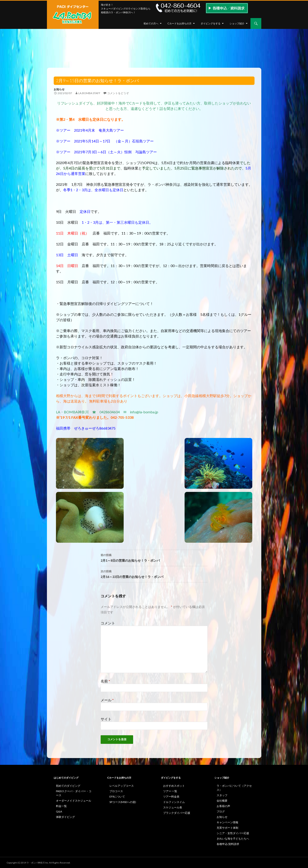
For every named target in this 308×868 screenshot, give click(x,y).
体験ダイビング (65, 817)
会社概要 (222, 801)
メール (107, 700)
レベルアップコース (122, 786)
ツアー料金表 (171, 797)
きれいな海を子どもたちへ (233, 839)
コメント (108, 623)
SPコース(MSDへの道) (123, 802)
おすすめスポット (174, 786)
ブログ (221, 811)
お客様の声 (223, 806)
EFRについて (117, 797)
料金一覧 (61, 806)
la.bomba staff (89, 93)
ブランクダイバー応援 (177, 813)
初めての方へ (151, 23)
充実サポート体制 (227, 828)
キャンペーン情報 (227, 822)
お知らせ (59, 89)
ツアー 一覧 (170, 791)
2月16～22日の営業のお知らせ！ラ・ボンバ (154, 574)
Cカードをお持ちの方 (179, 23)
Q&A (59, 811)
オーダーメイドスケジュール (74, 801)
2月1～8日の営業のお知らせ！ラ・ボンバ (154, 557)
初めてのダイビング (68, 786)
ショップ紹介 (237, 23)
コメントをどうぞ (118, 93)
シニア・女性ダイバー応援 (233, 833)
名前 (105, 681)
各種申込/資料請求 (228, 844)
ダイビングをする (211, 23)
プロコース (116, 791)
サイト (106, 719)
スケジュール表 (173, 807)
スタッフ (222, 795)
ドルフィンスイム (174, 802)
